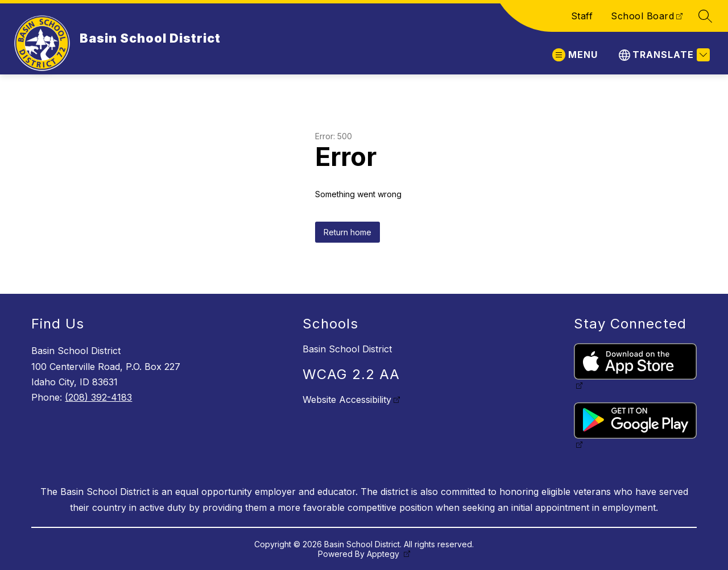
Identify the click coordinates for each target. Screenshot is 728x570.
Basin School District (347, 349)
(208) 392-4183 (98, 397)
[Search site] (705, 16)
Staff (582, 16)
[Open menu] (575, 55)
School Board (642, 16)
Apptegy (384, 554)
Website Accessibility (347, 400)
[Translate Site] (663, 55)
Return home (348, 232)
